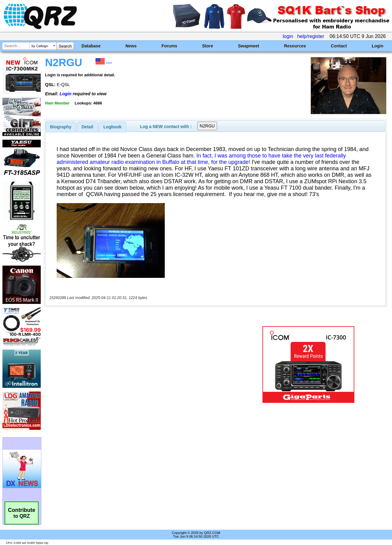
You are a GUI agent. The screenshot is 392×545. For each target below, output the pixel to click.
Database (91, 46)
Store (208, 46)
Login (378, 46)
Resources (295, 46)
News (131, 46)
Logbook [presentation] (113, 127)
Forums (170, 46)
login (288, 36)
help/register (311, 36)
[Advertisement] (142, 365)
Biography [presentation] (61, 127)
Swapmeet (249, 46)
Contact (339, 46)
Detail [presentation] (87, 127)
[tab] (61, 127)
